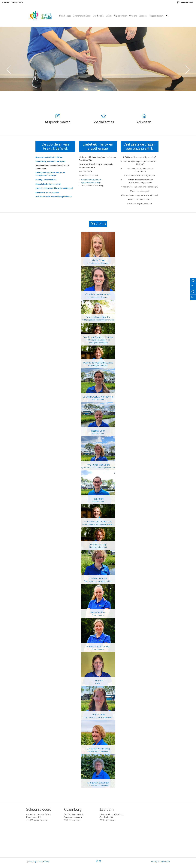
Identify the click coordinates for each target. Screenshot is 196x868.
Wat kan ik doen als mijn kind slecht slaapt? (140, 187)
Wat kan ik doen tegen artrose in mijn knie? (140, 195)
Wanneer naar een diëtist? (140, 199)
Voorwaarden (164, 861)
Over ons (133, 16)
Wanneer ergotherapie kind (140, 204)
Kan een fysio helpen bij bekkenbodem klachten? (140, 163)
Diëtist (109, 16)
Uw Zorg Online (36, 861)
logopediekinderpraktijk (91, 182)
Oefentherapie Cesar (82, 16)
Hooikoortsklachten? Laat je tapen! (140, 175)
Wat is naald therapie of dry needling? (140, 157)
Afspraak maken (120, 16)
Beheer (46, 861)
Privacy (154, 861)
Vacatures (143, 16)
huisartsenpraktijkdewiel (91, 180)
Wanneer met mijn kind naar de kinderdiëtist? (140, 170)
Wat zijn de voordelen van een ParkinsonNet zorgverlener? (140, 181)
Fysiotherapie (65, 16)
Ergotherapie (98, 16)
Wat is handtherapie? (140, 191)
